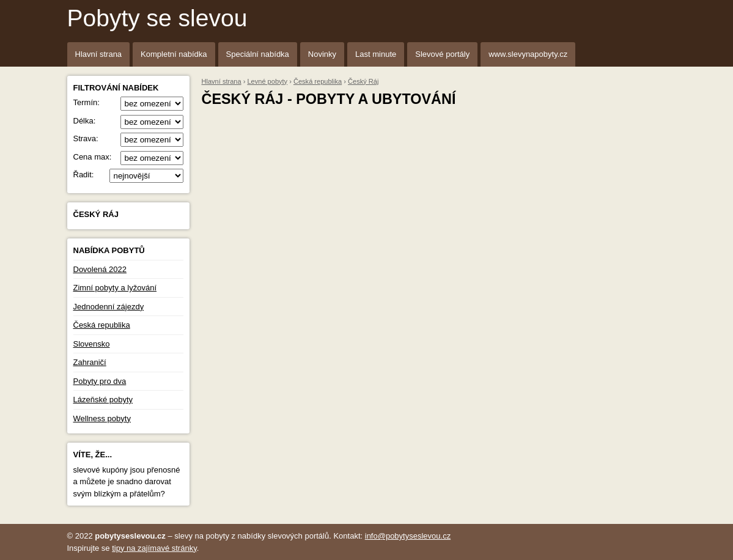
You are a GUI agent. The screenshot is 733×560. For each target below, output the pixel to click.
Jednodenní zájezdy (109, 307)
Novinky (322, 54)
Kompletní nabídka (174, 54)
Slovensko (92, 344)
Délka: (128, 121)
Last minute (376, 54)
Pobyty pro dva (100, 381)
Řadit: (128, 175)
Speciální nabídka (258, 54)
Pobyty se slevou (157, 18)
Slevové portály (442, 54)
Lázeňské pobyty (103, 400)
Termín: (128, 103)
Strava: (128, 139)
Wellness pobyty (102, 418)
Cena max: (128, 157)
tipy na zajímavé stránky (154, 548)
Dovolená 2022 (100, 269)
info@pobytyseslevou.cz (408, 536)
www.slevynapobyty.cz (528, 54)
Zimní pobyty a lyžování (115, 288)
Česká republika (102, 325)
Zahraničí (90, 362)
